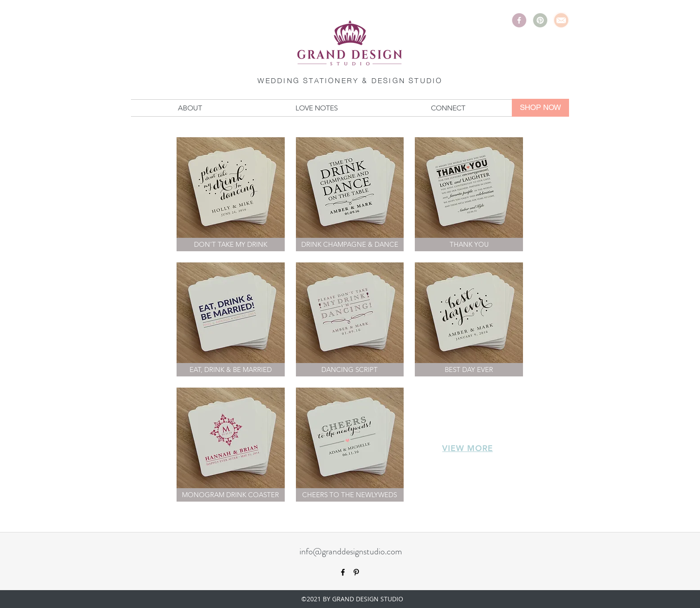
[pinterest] (356, 572)
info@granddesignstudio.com (351, 551)
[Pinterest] (540, 20)
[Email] (561, 20)
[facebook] (343, 572)
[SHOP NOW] (540, 108)
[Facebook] (519, 20)
